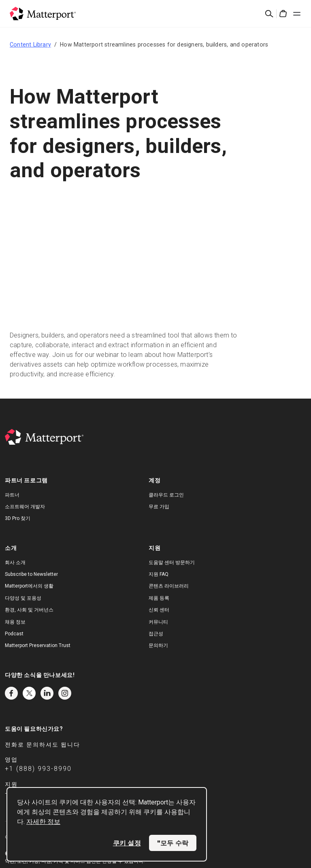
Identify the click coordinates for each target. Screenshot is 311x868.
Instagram (65, 693)
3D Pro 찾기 (18, 518)
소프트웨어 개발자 (25, 507)
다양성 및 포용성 (23, 598)
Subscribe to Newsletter (31, 574)
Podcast (14, 634)
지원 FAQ (159, 574)
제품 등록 (159, 598)
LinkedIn (47, 693)
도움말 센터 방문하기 (172, 562)
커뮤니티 (158, 622)
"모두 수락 (173, 843)
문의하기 (158, 645)
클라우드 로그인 (166, 495)
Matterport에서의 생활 (29, 586)
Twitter (29, 693)
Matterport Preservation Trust (38, 645)
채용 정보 (15, 622)
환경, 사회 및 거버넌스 (29, 610)
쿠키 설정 (127, 843)
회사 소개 (15, 562)
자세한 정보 (43, 822)
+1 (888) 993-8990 (38, 769)
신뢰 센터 (159, 610)
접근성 (156, 634)
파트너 (12, 495)
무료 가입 (159, 507)
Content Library (30, 45)
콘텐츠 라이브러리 (169, 586)
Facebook (11, 693)
